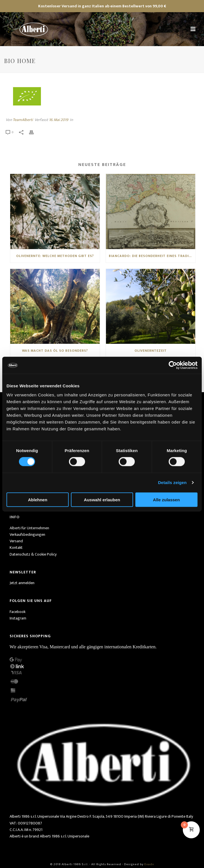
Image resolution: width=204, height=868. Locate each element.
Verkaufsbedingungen (27, 535)
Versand (16, 541)
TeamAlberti (23, 120)
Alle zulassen (166, 499)
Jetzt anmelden (22, 583)
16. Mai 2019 (58, 120)
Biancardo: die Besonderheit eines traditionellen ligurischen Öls (152, 256)
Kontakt (16, 548)
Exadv (149, 864)
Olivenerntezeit (151, 351)
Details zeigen (172, 482)
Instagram (18, 618)
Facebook (18, 612)
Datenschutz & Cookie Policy (33, 554)
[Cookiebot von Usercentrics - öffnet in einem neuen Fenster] (173, 365)
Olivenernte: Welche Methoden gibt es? (55, 256)
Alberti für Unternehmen (29, 528)
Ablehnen (38, 499)
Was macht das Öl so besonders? (55, 351)
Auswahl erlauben (102, 499)
